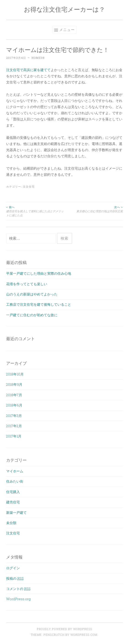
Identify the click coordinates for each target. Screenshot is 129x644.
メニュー (67, 30)
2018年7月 (14, 395)
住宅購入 (13, 492)
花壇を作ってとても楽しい (27, 284)
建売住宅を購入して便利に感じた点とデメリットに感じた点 (35, 211)
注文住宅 (29, 186)
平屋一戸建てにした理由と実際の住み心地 (39, 273)
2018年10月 (15, 374)
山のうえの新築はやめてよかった (32, 294)
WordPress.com (84, 635)
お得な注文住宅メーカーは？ (64, 9)
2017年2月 (14, 426)
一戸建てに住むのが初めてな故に (32, 315)
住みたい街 (15, 481)
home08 (38, 58)
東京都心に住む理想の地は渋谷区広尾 (94, 209)
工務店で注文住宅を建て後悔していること (39, 304)
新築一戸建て (16, 512)
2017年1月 (14, 436)
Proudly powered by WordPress (64, 629)
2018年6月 (14, 405)
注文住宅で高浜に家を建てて (28, 70)
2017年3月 (14, 416)
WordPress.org (18, 599)
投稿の (15, 578)
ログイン (13, 568)
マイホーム (15, 471)
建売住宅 (13, 502)
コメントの (18, 589)
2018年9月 (14, 384)
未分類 (11, 523)
